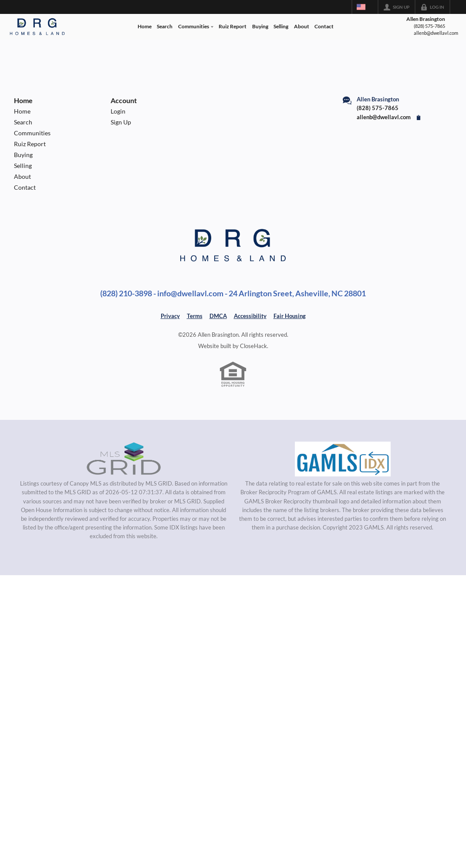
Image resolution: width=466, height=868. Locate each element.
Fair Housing (290, 316)
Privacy (170, 316)
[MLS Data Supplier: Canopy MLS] (124, 459)
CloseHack (253, 346)
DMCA (218, 316)
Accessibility (250, 316)
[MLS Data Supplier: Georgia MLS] (343, 459)
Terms (195, 316)
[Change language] (365, 7)
